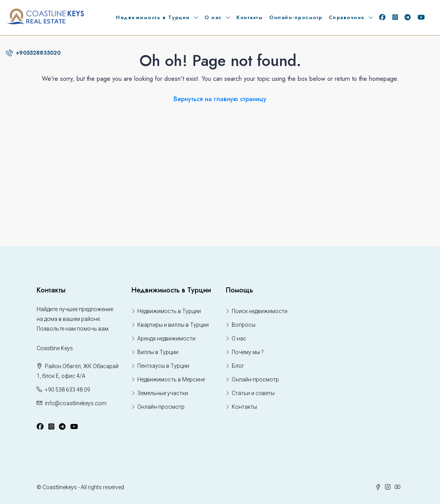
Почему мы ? (248, 352)
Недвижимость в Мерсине (171, 379)
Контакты (250, 17)
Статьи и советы (253, 393)
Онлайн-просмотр (296, 17)
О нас (213, 17)
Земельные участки (163, 393)
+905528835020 (33, 53)
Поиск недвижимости (260, 311)
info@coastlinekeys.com (76, 403)
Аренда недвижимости (166, 338)
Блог (238, 366)
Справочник (347, 17)
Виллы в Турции (158, 352)
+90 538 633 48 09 (67, 390)
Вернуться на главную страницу (220, 99)
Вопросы (244, 325)
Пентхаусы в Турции (163, 366)
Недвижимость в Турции (153, 17)
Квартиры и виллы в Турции (173, 325)
